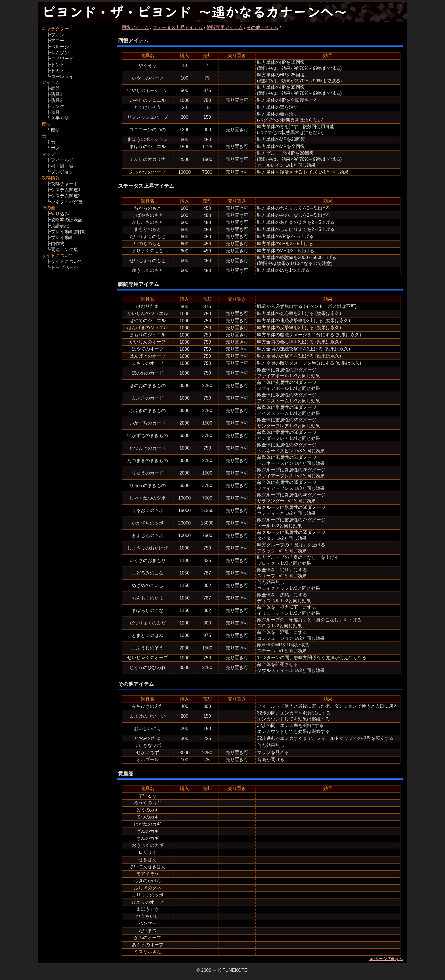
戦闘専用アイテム (225, 27)
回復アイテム (135, 27)
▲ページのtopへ (386, 959)
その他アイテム (263, 27)
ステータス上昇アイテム (178, 27)
